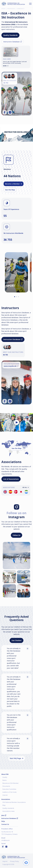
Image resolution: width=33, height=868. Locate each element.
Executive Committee (9, 789)
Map (4, 805)
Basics (5, 780)
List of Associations (11, 479)
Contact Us (5, 824)
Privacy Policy (14, 861)
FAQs (3, 821)
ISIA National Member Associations (14, 802)
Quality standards (8, 808)
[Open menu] (30, 4)
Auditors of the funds (10, 792)
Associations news (8, 811)
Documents (6, 786)
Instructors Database (13, 42)
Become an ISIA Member (11, 783)
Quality (5, 777)
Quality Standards (10, 35)
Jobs (4, 815)
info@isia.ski (5, 840)
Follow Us (16, 535)
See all (26, 487)
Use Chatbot (16, 640)
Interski (5, 795)
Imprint (5, 861)
